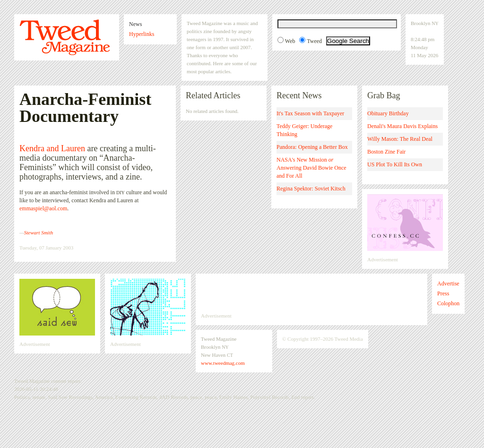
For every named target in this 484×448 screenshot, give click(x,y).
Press (443, 293)
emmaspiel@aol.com (43, 208)
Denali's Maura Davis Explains (402, 126)
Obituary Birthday (388, 113)
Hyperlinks (142, 34)
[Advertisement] (311, 293)
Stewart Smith (39, 233)
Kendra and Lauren (52, 148)
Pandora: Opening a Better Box (312, 147)
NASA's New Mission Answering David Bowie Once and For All (311, 168)
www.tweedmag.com (223, 363)
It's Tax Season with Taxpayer (310, 113)
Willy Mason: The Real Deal (400, 139)
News (135, 24)
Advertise (448, 284)
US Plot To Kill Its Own (395, 164)
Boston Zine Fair (386, 152)
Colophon (448, 303)
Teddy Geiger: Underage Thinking (304, 130)
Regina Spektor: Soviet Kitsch (311, 189)
